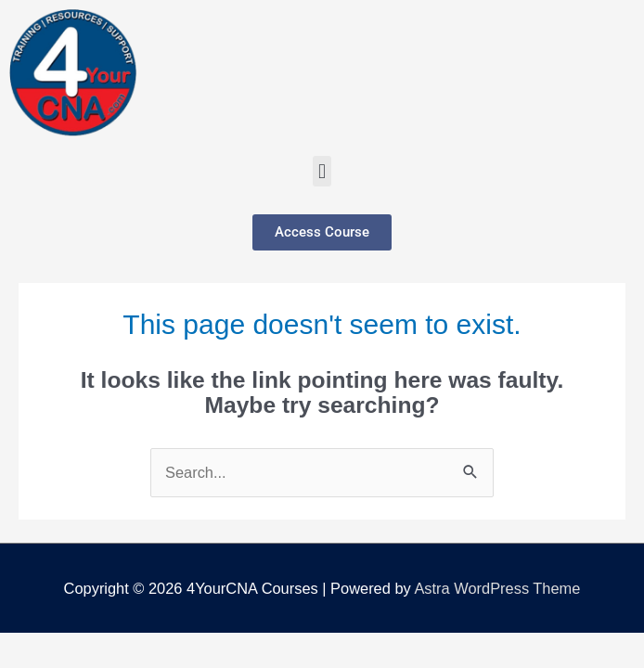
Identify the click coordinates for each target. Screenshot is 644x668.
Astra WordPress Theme (497, 588)
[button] (322, 171)
